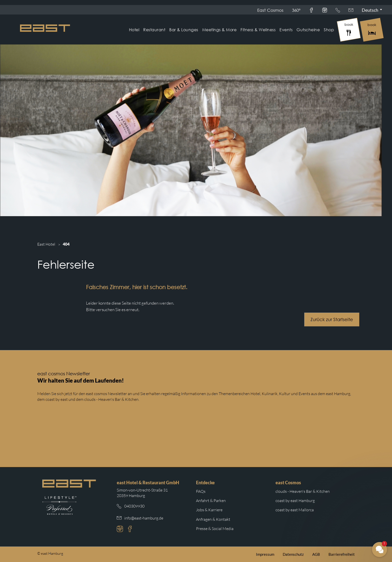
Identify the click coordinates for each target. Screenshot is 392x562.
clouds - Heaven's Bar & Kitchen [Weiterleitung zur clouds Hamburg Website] (303, 491)
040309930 (134, 506)
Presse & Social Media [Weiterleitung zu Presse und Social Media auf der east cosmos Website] (215, 529)
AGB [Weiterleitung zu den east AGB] (316, 554)
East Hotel (46, 244)
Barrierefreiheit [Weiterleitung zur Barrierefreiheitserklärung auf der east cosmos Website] (342, 554)
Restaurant (154, 30)
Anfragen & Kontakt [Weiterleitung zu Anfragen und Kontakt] (213, 519)
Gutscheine (308, 30)
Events (286, 30)
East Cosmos (270, 10)
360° (296, 10)
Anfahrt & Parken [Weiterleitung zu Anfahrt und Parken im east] (211, 501)
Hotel (134, 30)
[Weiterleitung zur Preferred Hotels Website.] (59, 506)
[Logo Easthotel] (45, 28)
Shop (329, 30)
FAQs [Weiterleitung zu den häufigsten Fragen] (201, 491)
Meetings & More (219, 30)
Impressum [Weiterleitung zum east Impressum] (265, 554)
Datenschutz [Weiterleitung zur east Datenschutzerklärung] (293, 554)
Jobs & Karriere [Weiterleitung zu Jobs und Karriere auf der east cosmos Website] (209, 510)
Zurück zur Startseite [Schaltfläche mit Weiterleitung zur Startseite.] (335, 319)
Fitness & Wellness (258, 30)
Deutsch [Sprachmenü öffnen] (370, 10)
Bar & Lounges (184, 30)
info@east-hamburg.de (144, 518)
